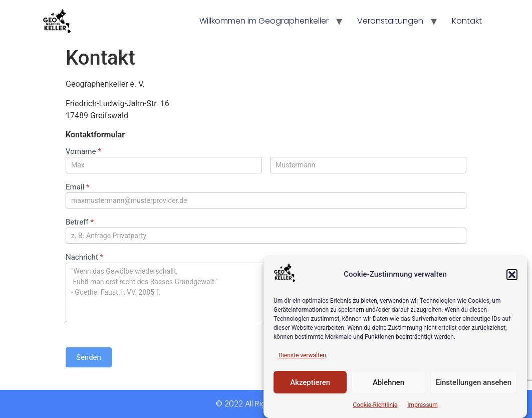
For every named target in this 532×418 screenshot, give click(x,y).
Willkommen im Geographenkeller (264, 21)
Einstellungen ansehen (474, 382)
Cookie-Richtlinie (375, 405)
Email (78, 187)
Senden (89, 357)
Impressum (422, 405)
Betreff (80, 223)
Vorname (83, 152)
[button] (512, 275)
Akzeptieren (310, 382)
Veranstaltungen (390, 21)
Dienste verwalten (302, 355)
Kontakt (467, 21)
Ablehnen (388, 382)
